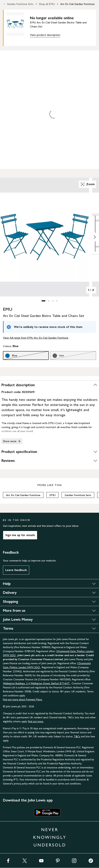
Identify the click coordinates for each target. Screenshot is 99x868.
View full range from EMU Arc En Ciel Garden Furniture (36, 338)
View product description (45, 35)
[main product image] (18, 27)
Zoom (87, 184)
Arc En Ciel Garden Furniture (77, 4)
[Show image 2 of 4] (95, 237)
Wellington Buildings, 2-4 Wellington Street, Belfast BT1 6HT (37, 683)
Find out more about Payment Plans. (23, 700)
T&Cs (77, 736)
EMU (53, 495)
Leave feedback (16, 570)
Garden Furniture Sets (20, 4)
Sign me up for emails (20, 535)
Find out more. (36, 722)
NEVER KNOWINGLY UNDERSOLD (50, 837)
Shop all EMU (47, 4)
